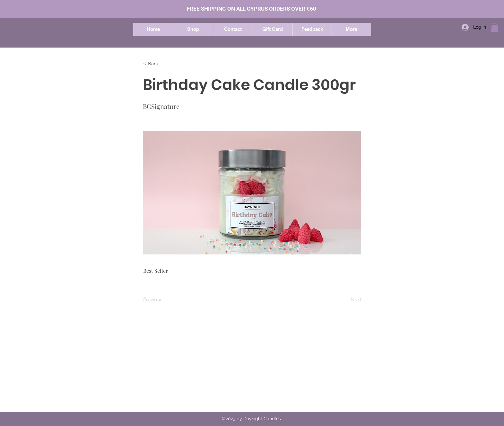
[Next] (345, 299)
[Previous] (164, 299)
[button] (193, 29)
